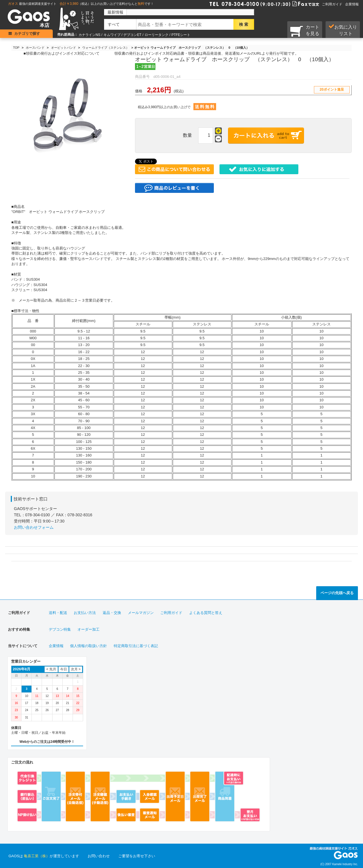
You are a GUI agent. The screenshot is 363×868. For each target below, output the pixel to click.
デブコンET (132, 35)
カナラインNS (89, 35)
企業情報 (352, 4)
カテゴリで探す (27, 34)
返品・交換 (112, 613)
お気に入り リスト (343, 30)
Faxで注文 (299, 3)
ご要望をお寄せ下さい (137, 856)
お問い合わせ (99, 856)
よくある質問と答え (206, 613)
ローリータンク (157, 35)
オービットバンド (64, 48)
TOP (16, 48)
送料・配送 (58, 613)
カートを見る (305, 31)
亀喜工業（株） (37, 856)
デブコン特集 (60, 629)
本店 (45, 25)
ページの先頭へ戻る (337, 593)
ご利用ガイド (332, 4)
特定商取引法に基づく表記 (136, 646)
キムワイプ (112, 35)
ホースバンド (35, 48)
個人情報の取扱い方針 (88, 646)
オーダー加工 (88, 629)
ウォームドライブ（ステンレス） (106, 48)
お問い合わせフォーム (34, 527)
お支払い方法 (85, 613)
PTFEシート (181, 35)
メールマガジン (141, 613)
